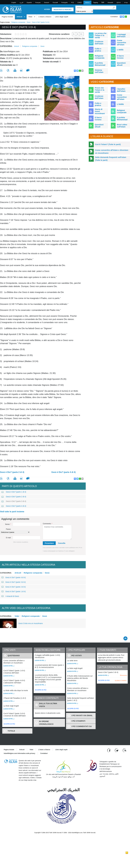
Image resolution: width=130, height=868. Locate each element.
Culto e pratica (98, 50)
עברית (126, 3)
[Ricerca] (114, 8)
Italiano (87, 3)
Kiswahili (110, 3)
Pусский (55, 3)
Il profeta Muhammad (100, 64)
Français (38, 3)
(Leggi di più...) (9, 666)
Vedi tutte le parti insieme (12, 512)
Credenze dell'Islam (99, 43)
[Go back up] (125, 638)
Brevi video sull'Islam (122, 126)
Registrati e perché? (63, 10)
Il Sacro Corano (120, 57)
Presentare (49, 543)
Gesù (29, 22)
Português (64, 3)
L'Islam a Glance (45, 17)
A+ (81, 34)
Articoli (20, 17)
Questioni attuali (121, 64)
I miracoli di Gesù (10, 596)
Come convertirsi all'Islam (122, 97)
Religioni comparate (31, 616)
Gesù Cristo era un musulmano (31, 623)
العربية (21, 3)
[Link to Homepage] (12, 9)
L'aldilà (120, 50)
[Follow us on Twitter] (117, 750)
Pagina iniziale (7, 17)
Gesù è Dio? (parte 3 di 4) (14, 501)
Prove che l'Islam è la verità (100, 90)
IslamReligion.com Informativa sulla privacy (19, 753)
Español (29, 3)
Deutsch (47, 3)
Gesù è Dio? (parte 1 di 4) (14, 492)
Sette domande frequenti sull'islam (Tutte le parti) (111, 159)
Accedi (47, 9)
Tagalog (96, 3)
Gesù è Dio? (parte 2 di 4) (12, 472)
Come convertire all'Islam (122, 42)
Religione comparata (18, 22)
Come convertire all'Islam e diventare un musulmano (112, 152)
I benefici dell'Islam (121, 90)
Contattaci (114, 17)
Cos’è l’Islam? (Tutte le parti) (108, 144)
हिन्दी (103, 3)
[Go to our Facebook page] (109, 750)
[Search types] (84, 11)
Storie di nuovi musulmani (100, 111)
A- (74, 34)
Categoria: (6, 46)
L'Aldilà (120, 104)
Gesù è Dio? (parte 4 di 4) (64, 472)
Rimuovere (124, 675)
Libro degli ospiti (62, 17)
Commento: (48, 524)
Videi (30, 17)
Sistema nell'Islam (99, 71)
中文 (73, 3)
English (14, 3)
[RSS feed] (124, 750)
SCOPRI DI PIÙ (9, 724)
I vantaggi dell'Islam (121, 35)
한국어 (119, 3)
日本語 (79, 3)
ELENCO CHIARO (121, 681)
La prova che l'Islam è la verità (101, 35)
